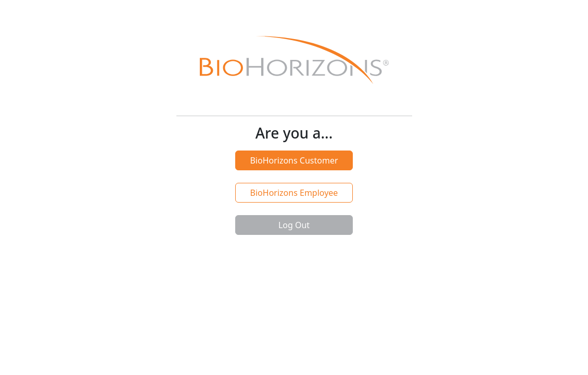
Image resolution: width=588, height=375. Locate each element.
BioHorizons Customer (294, 160)
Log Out (294, 225)
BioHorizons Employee (294, 193)
